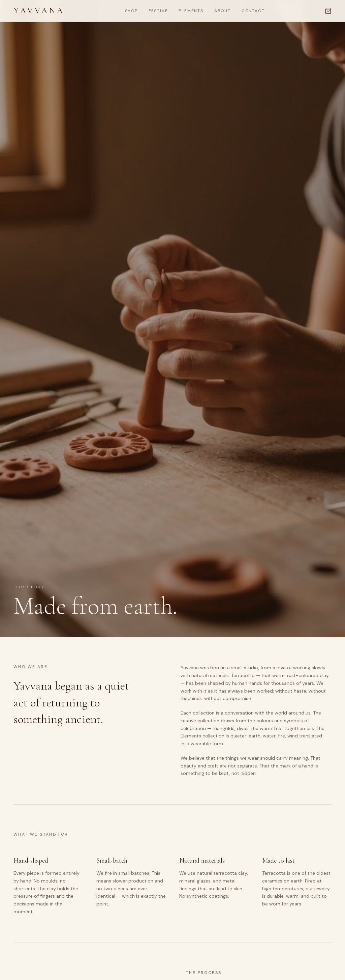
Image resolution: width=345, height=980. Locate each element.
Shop (131, 11)
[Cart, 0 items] (328, 11)
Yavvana (39, 11)
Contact (253, 11)
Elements (191, 11)
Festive (158, 11)
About (223, 11)
